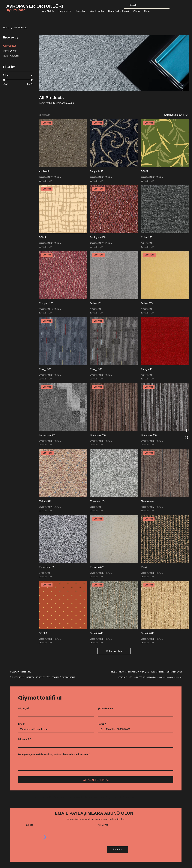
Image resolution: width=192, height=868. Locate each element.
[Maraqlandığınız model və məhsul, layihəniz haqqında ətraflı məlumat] (96, 764)
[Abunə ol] (118, 850)
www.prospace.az (174, 677)
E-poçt (29, 825)
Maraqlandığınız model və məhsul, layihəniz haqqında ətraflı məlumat (54, 755)
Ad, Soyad (24, 709)
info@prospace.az (157, 677)
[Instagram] (186, 438)
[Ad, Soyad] (55, 714)
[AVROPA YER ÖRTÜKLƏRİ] (35, 6)
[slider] (4, 80)
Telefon (102, 724)
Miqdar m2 (25, 739)
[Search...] (146, 5)
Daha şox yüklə (114, 651)
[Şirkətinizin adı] (135, 714)
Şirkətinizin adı (105, 709)
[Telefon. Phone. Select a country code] (102, 729)
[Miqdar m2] (95, 744)
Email (22, 724)
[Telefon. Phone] (139, 729)
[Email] (55, 729)
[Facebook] (186, 431)
